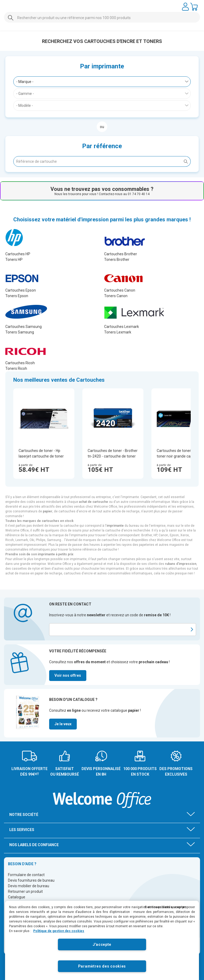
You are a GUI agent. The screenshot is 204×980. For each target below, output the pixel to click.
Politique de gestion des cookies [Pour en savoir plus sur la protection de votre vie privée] (59, 931)
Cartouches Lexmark (122, 327)
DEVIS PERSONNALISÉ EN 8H (101, 772)
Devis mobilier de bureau (29, 886)
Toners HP (14, 260)
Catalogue (17, 897)
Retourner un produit (25, 891)
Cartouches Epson (21, 290)
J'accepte (102, 944)
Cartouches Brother (121, 254)
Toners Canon (116, 296)
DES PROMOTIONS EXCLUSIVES (176, 772)
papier (48, 511)
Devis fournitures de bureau (31, 880)
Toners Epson (17, 296)
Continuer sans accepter (165, 907)
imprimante (115, 526)
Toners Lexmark (118, 332)
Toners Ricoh (16, 368)
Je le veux (63, 724)
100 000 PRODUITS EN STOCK (140, 772)
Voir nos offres (68, 675)
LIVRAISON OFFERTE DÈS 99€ (29, 772)
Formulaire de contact (26, 875)
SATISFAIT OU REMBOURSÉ (65, 772)
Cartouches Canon (120, 290)
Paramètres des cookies (102, 966)
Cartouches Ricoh (20, 363)
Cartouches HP (18, 254)
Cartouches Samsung (24, 327)
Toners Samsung (20, 332)
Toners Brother (117, 260)
